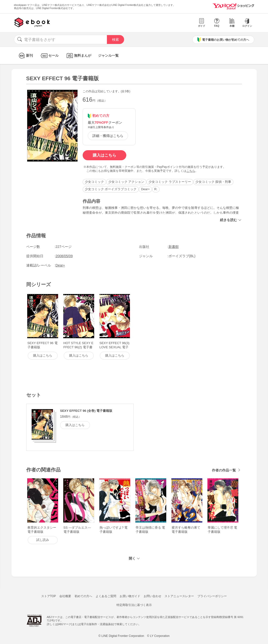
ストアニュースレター (179, 596)
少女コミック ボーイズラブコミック (111, 189)
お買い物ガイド (130, 596)
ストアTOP (49, 596)
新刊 (25, 56)
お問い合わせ (153, 596)
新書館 (174, 247)
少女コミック (94, 182)
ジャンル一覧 (108, 55)
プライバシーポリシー (212, 596)
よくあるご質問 (106, 596)
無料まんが (78, 56)
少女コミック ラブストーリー (170, 182)
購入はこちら (104, 155)
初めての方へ (83, 596)
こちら (191, 171)
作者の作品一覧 (224, 470)
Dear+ (145, 189)
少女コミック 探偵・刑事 (213, 182)
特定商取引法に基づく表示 (134, 605)
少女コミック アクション (126, 182)
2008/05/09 (64, 256)
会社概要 (65, 596)
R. (156, 189)
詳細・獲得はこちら (108, 136)
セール (49, 56)
